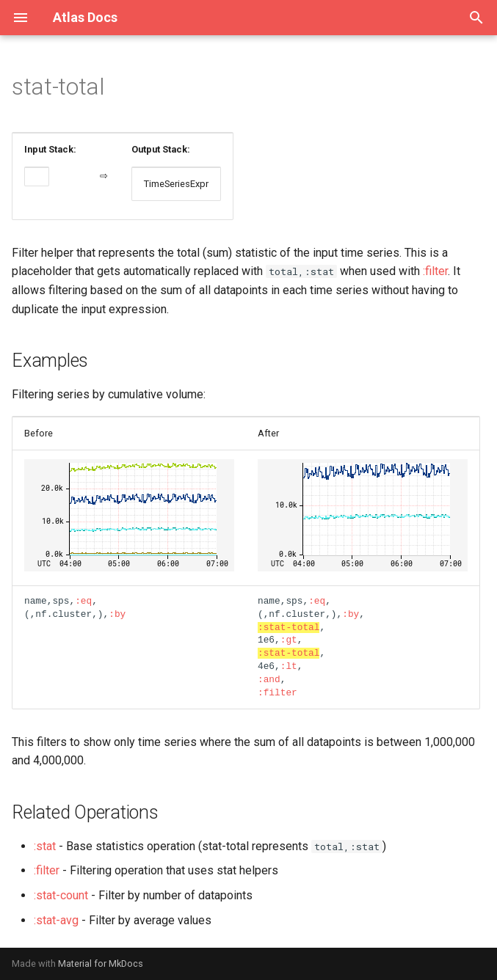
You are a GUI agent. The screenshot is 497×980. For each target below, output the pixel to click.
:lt (289, 666)
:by (117, 614)
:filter (435, 271)
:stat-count (61, 895)
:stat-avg (56, 920)
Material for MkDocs (101, 963)
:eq (83, 601)
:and (269, 679)
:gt (289, 640)
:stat (45, 846)
